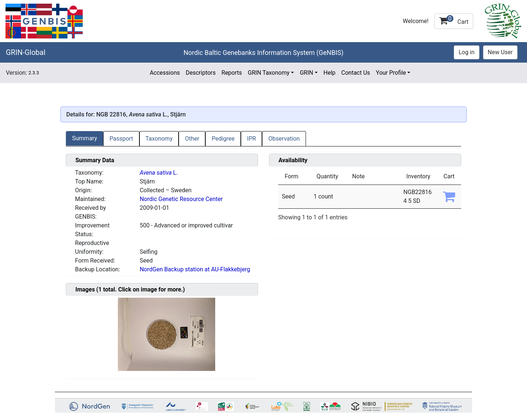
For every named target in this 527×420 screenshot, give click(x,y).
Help (330, 73)
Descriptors (201, 73)
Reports (232, 73)
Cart (454, 20)
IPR (251, 139)
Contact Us (356, 73)
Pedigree (223, 139)
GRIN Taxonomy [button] (269, 73)
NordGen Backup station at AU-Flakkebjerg (195, 269)
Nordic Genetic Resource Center (181, 199)
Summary (85, 138)
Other (192, 139)
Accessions (165, 73)
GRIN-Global (26, 52)
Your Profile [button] (391, 73)
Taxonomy (159, 139)
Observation (284, 139)
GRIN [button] (307, 73)
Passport (121, 139)
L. (159, 173)
